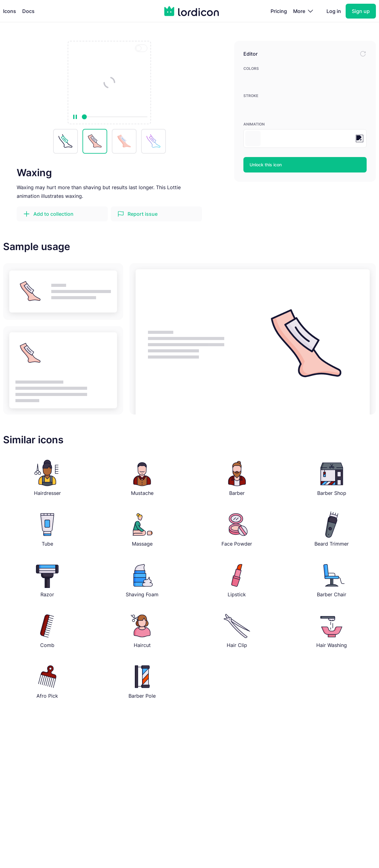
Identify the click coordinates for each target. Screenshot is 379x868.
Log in (334, 11)
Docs (28, 11)
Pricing (279, 11)
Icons (10, 11)
